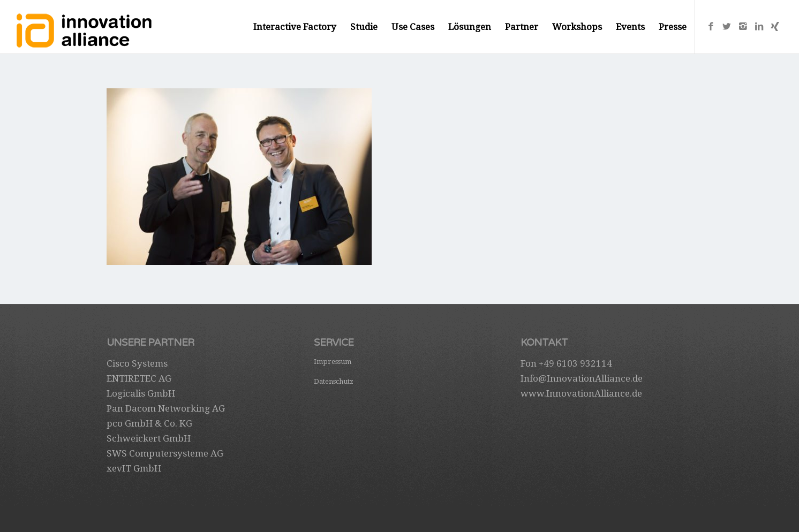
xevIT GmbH (134, 468)
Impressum (333, 362)
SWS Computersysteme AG (165, 453)
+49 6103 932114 (575, 363)
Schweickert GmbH (149, 438)
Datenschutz (334, 381)
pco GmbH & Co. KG (149, 423)
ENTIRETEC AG (139, 378)
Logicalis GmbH (141, 393)
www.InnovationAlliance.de (581, 393)
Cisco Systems (137, 363)
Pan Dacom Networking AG (166, 408)
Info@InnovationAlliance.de (582, 378)
